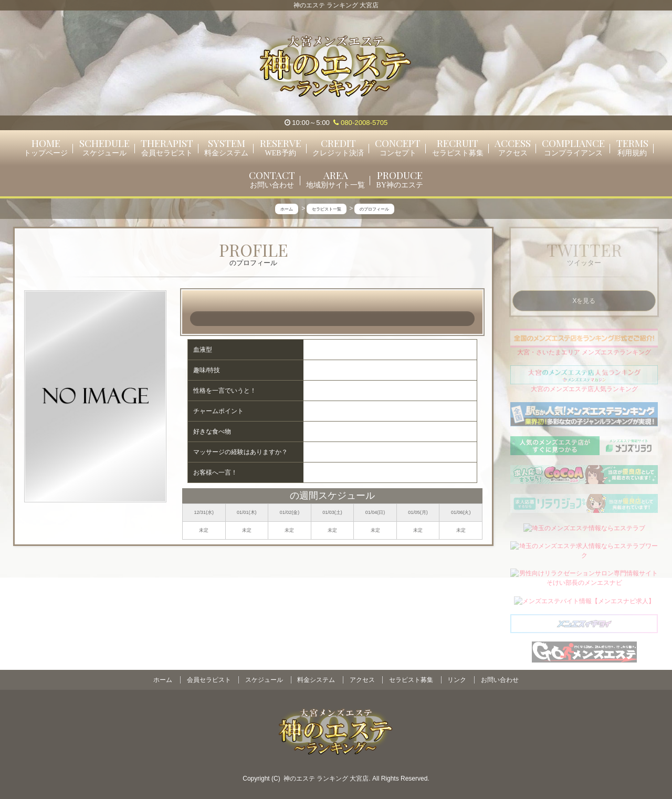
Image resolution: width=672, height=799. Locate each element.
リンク (457, 680)
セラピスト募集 (411, 680)
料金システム (316, 680)
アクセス (362, 680)
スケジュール (264, 680)
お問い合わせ (500, 680)
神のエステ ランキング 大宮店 (326, 779)
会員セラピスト (209, 680)
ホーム (163, 680)
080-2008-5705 (360, 123)
